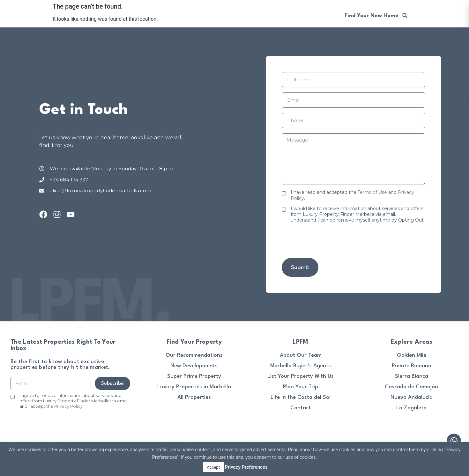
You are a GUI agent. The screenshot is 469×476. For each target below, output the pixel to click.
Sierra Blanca (412, 376)
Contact (301, 408)
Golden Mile (412, 355)
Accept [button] (213, 467)
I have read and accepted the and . (352, 195)
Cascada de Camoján (411, 387)
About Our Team (301, 355)
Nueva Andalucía (412, 397)
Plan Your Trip (301, 387)
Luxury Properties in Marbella (194, 387)
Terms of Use (372, 192)
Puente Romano (412, 366)
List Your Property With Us (301, 376)
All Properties (194, 397)
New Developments (194, 366)
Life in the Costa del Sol (301, 397)
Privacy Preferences (246, 467)
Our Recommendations (194, 355)
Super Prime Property (194, 376)
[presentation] (330, 240)
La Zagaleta (411, 408)
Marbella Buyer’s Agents (301, 366)
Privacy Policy (68, 406)
